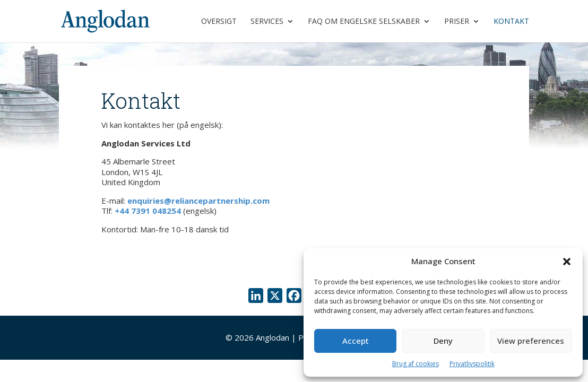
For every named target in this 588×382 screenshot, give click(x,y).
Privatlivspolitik (472, 364)
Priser (457, 22)
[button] (567, 262)
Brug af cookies (416, 364)
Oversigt (219, 22)
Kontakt (511, 22)
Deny (443, 341)
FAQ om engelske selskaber (364, 22)
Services (267, 22)
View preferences (531, 341)
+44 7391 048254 (148, 211)
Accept (356, 341)
